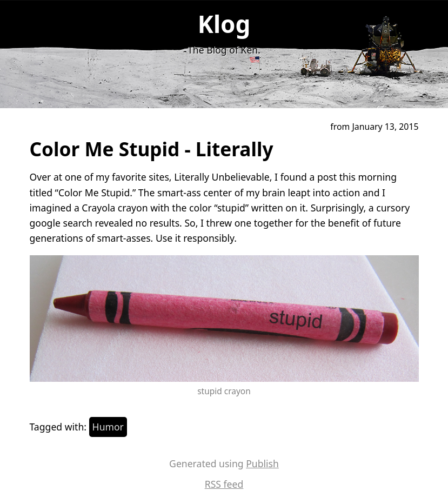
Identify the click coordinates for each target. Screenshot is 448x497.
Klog (224, 24)
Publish (262, 463)
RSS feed (224, 484)
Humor (108, 427)
